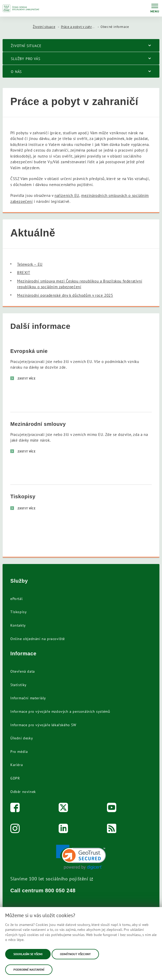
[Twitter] (63, 809)
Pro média (19, 752)
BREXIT (24, 273)
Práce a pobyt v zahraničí (80, 27)
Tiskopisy (18, 612)
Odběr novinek (23, 792)
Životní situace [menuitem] (26, 46)
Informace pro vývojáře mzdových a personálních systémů (60, 711)
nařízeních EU (67, 195)
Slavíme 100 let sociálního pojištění (49, 879)
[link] (81, 857)
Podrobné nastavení (29, 970)
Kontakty (18, 625)
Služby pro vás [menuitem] (26, 59)
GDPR (15, 778)
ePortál (16, 599)
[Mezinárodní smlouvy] (81, 448)
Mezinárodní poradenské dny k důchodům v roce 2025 (65, 295)
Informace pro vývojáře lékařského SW (43, 725)
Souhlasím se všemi (28, 954)
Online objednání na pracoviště (38, 639)
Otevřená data (23, 671)
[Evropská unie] (81, 376)
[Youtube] (112, 809)
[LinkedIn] (63, 830)
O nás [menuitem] (16, 72)
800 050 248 (60, 890)
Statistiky (18, 685)
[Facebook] (15, 809)
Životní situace (44, 27)
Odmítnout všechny (75, 954)
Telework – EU (30, 264)
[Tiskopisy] (81, 521)
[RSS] (112, 830)
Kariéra (17, 765)
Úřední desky (22, 738)
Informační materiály (28, 698)
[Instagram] (15, 830)
